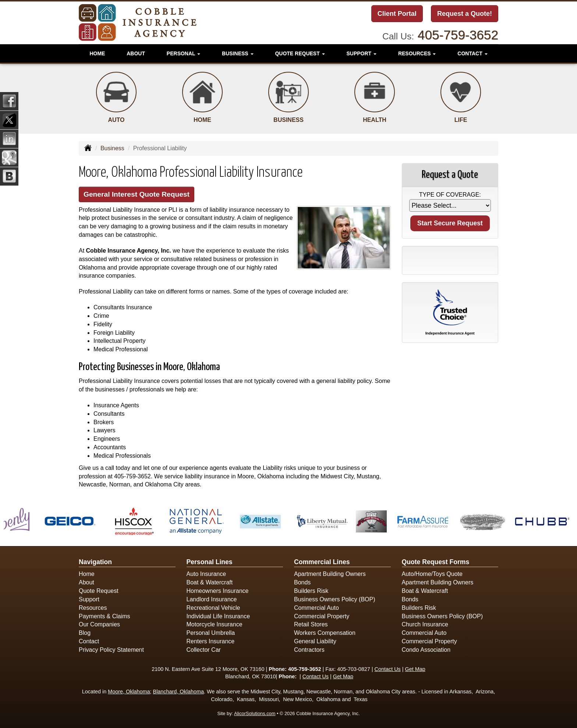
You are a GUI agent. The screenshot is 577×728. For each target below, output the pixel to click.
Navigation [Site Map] (95, 562)
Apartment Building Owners (330, 574)
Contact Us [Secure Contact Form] (388, 669)
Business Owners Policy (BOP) (335, 599)
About (136, 53)
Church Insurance (425, 624)
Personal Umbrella (211, 633)
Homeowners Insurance (218, 591)
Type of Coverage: (450, 195)
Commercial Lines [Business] (322, 562)
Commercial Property (322, 616)
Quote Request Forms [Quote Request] (436, 562)
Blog (85, 633)
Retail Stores (311, 624)
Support (89, 599)
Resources (93, 608)
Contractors (309, 650)
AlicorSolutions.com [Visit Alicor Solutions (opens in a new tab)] (255, 713)
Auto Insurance (206, 574)
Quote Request (99, 591)
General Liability (315, 641)
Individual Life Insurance (218, 616)
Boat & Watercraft (210, 582)
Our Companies (99, 624)
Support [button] (361, 53)
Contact (89, 641)
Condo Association (426, 650)
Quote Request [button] (300, 53)
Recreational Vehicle (213, 608)
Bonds (302, 582)
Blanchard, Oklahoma (178, 692)
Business (112, 148)
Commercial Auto (316, 608)
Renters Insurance (211, 641)
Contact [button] (472, 53)
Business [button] (238, 53)
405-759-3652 (458, 35)
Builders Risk (311, 591)
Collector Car (204, 650)
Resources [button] (417, 53)
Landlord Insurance (212, 599)
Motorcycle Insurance (215, 624)
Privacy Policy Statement (111, 650)
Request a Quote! (465, 14)
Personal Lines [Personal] (210, 562)
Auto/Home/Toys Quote (432, 574)
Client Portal (397, 14)
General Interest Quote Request (137, 194)
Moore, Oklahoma (129, 692)
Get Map (415, 669)
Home (97, 53)
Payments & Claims (105, 616)
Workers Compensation (325, 633)
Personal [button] (183, 53)
